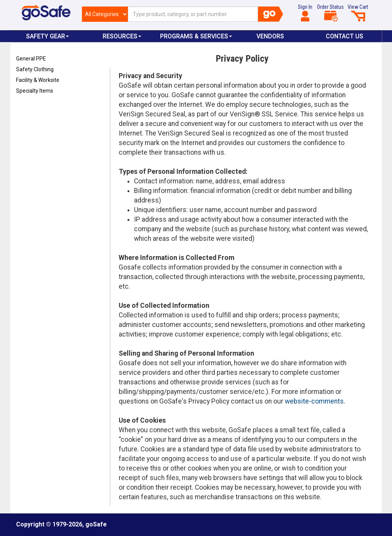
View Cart (358, 13)
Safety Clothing (35, 69)
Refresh (31, 109)
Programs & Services (196, 36)
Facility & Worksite (38, 80)
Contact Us (345, 36)
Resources (122, 36)
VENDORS (270, 36)
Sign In (305, 13)
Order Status (330, 13)
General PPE (31, 59)
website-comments (314, 401)
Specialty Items (35, 91)
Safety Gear (47, 36)
